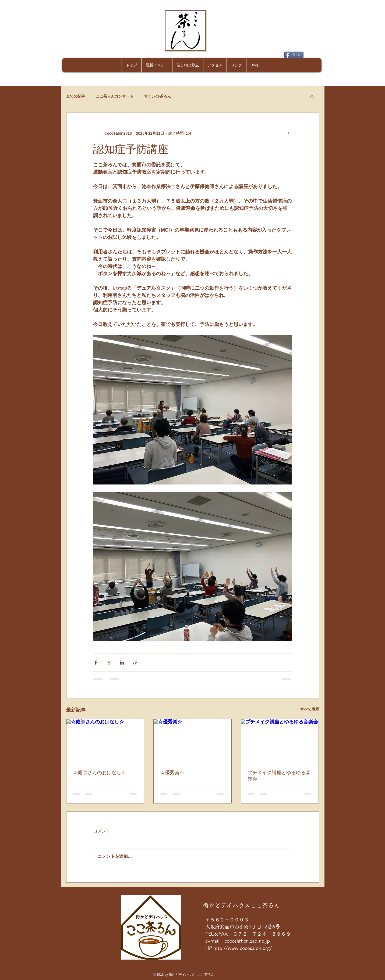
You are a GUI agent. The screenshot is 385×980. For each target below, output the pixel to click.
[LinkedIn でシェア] (122, 663)
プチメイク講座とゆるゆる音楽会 (279, 776)
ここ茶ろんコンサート (115, 96)
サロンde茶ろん (158, 96)
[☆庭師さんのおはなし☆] (105, 741)
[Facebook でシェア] (96, 663)
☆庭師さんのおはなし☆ (100, 773)
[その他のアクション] (289, 133)
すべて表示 (310, 709)
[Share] (294, 55)
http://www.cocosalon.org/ (243, 948)
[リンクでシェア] (135, 663)
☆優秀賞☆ (172, 773)
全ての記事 (76, 96)
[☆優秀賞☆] (192, 741)
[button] (312, 96)
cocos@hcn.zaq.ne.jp (247, 941)
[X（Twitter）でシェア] (109, 663)
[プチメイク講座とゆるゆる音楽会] (280, 741)
